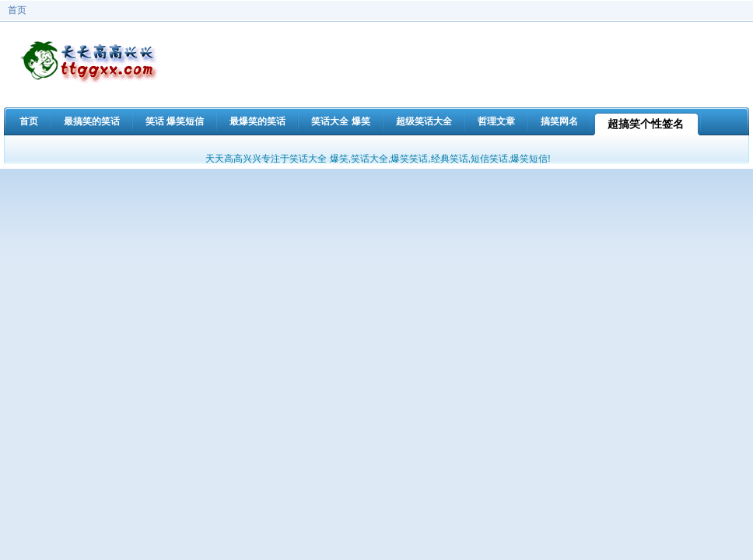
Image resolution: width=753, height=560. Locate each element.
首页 (17, 10)
